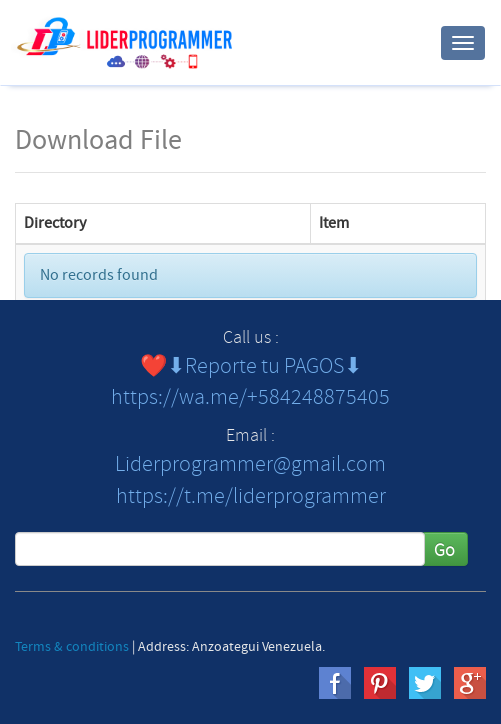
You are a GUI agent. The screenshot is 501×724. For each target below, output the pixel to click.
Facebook (335, 683)
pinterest (380, 683)
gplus (470, 683)
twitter (425, 683)
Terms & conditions (72, 647)
